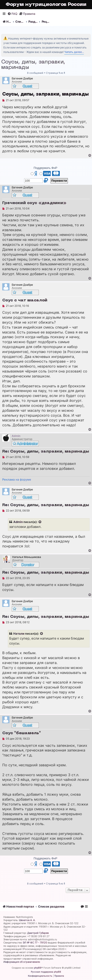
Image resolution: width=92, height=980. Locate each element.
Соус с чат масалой (25, 300)
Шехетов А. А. (27, 920)
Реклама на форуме (17, 479)
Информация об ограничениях (22, 962)
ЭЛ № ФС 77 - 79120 (35, 943)
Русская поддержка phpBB (46, 972)
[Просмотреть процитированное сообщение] (40, 522)
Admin (18, 522)
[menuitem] (12, 14)
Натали (19, 634)
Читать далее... (74, 52)
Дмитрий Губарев (38, 933)
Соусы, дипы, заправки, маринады (33, 65)
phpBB (38, 968)
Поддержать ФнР (45, 168)
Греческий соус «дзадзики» (34, 203)
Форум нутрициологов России (46, 5)
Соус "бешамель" (22, 733)
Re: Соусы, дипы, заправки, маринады (46, 452)
